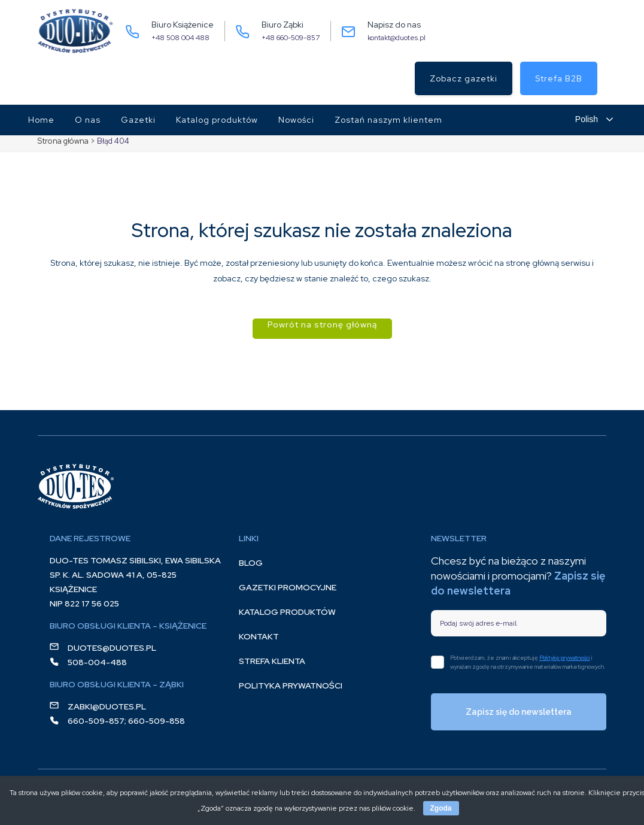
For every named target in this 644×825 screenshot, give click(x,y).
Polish (587, 119)
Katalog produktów (287, 612)
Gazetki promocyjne (288, 587)
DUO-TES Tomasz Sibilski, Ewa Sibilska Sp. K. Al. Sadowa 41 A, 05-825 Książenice (135, 575)
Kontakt (259, 636)
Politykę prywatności (565, 658)
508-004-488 (97, 662)
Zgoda (441, 808)
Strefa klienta (272, 661)
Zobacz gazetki (464, 78)
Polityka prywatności (291, 686)
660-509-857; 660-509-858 (126, 721)
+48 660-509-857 (291, 37)
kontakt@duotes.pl (397, 37)
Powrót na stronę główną (322, 324)
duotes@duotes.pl (112, 648)
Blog (251, 563)
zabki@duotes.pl (107, 706)
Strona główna (63, 141)
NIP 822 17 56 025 (84, 603)
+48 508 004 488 (180, 37)
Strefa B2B (559, 78)
